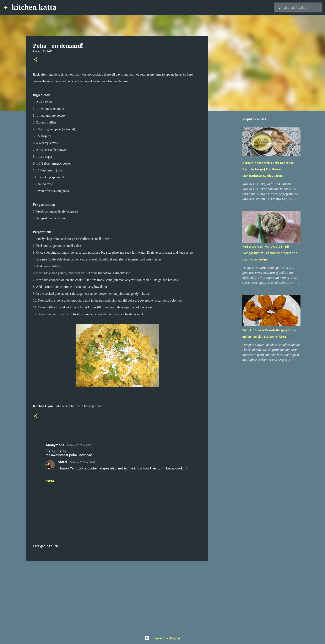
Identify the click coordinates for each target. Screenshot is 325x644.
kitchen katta (34, 7)
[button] (36, 60)
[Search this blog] (300, 7)
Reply (50, 481)
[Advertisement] (117, 597)
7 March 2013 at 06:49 (82, 462)
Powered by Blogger (163, 638)
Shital (63, 462)
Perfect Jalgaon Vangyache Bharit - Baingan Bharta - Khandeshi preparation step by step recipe (270, 253)
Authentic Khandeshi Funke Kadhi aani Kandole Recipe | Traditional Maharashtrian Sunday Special (268, 169)
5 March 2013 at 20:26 (79, 445)
